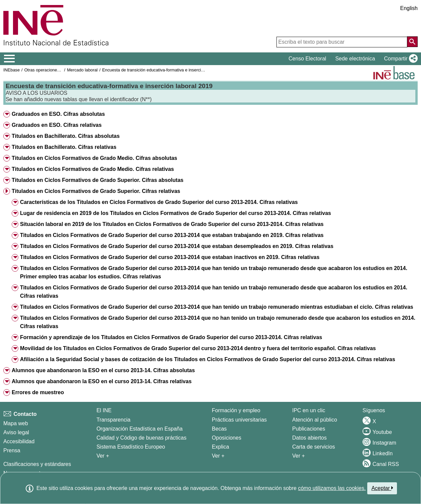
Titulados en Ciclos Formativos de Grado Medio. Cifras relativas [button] (93, 169)
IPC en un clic (309, 410)
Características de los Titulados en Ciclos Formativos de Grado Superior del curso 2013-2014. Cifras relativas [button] (159, 202)
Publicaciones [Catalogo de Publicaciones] (309, 429)
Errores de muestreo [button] (38, 392)
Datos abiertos (309, 438)
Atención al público (314, 420)
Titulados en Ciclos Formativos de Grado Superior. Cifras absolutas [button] (98, 180)
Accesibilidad (19, 441)
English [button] (409, 8)
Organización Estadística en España (140, 429)
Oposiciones (227, 438)
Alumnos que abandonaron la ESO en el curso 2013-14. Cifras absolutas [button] (103, 370)
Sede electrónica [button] (355, 59)
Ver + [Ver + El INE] (103, 456)
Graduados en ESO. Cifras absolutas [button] (58, 114)
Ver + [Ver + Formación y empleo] (218, 456)
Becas (219, 429)
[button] (399, 59)
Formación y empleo (236, 410)
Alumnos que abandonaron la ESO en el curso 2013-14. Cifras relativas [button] (102, 381)
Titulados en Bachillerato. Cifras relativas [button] (64, 147)
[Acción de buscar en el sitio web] (412, 42)
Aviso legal (16, 432)
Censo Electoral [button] (307, 59)
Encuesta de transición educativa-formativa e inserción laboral (161, 70)
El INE (104, 410)
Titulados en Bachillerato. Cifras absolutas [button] (66, 136)
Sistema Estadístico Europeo (131, 447)
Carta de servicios (313, 447)
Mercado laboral (82, 70)
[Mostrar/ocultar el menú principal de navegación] (10, 59)
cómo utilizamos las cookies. (332, 488)
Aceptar (382, 488)
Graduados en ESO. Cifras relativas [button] (57, 125)
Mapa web (16, 423)
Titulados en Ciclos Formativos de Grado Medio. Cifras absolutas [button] (94, 158)
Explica (221, 447)
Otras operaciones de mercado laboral (61, 70)
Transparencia (114, 420)
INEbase (12, 70)
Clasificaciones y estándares (37, 464)
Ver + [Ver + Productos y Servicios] (298, 456)
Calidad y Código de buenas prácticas (142, 438)
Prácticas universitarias (240, 420)
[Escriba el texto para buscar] (342, 42)
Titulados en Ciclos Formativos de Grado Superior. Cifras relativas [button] (96, 191)
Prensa (12, 450)
